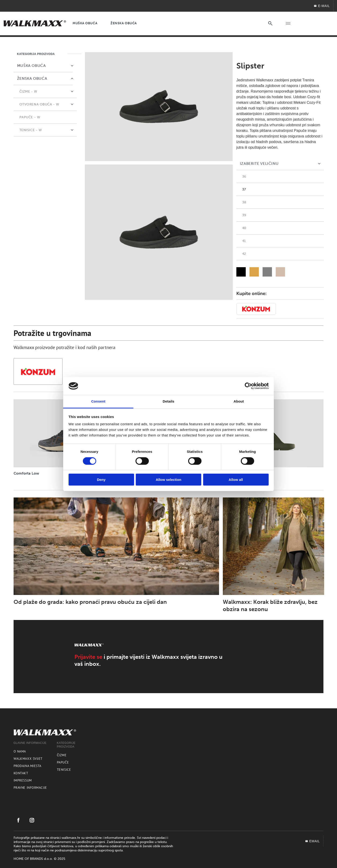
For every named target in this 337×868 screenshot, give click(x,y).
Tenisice (64, 770)
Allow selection (168, 480)
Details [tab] (168, 401)
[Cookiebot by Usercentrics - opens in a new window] (248, 386)
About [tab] (239, 401)
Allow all (236, 480)
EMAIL (312, 841)
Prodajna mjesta (27, 766)
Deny (101, 480)
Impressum (23, 780)
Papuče (63, 762)
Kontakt (21, 773)
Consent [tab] (98, 401)
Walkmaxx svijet (28, 759)
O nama (20, 751)
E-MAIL (322, 6)
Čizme (62, 755)
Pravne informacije (30, 788)
